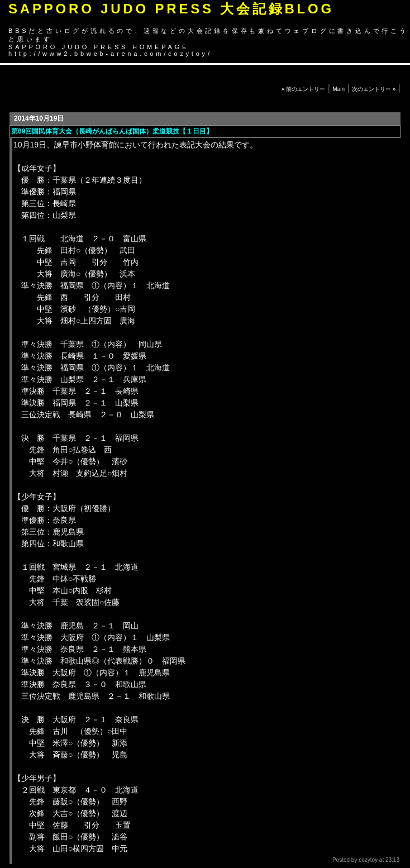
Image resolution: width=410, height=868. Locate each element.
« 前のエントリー (303, 89)
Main (339, 89)
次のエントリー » (374, 89)
